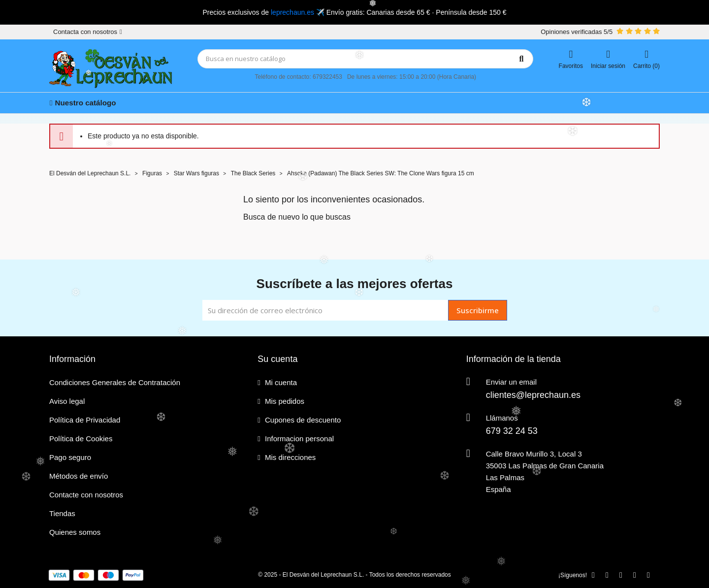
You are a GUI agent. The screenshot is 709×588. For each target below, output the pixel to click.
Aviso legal (67, 401)
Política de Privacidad (85, 420)
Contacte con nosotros (86, 495)
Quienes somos (75, 532)
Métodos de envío (79, 476)
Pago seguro (70, 457)
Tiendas (62, 513)
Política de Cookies (81, 439)
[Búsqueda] (365, 59)
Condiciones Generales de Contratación (115, 382)
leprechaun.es (292, 12)
